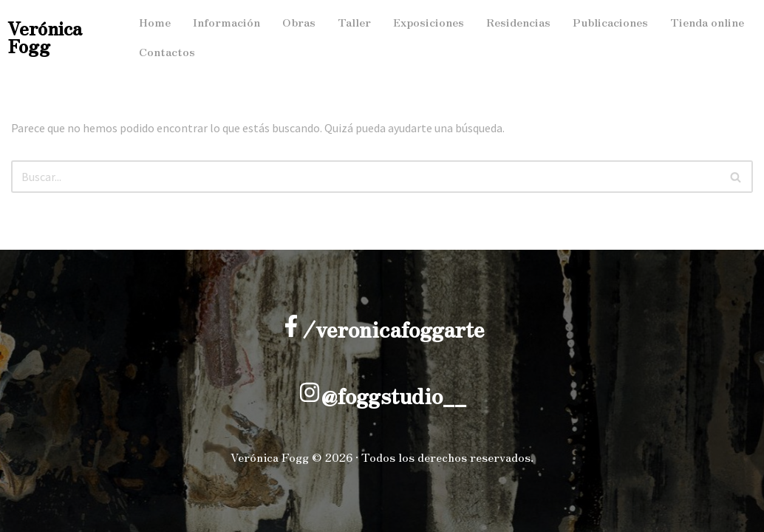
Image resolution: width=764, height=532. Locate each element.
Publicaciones (610, 22)
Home (155, 22)
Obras (299, 22)
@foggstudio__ (393, 395)
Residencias (518, 22)
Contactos (167, 51)
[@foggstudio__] (310, 392)
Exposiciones (429, 22)
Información (226, 22)
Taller (354, 22)
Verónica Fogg (45, 37)
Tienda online (707, 22)
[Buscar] (365, 177)
